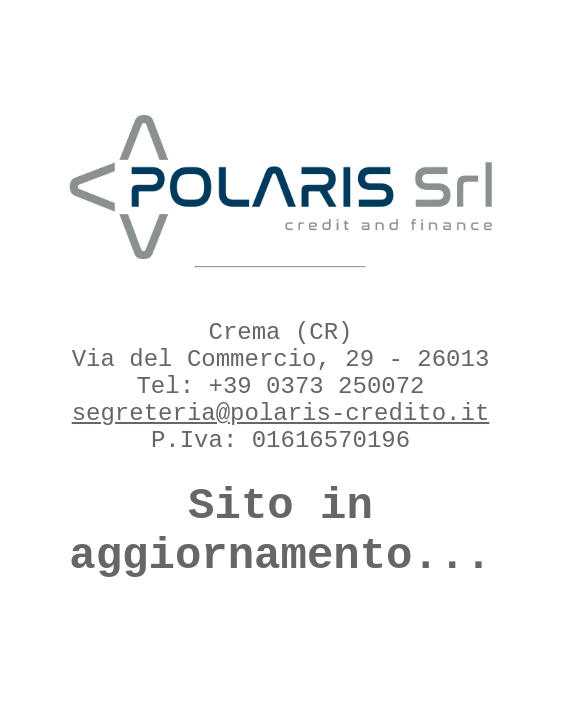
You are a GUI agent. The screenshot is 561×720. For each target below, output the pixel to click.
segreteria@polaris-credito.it (281, 413)
